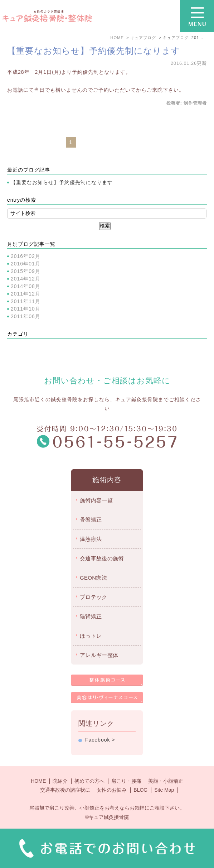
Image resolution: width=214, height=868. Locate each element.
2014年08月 (26, 286)
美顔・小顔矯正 (166, 781)
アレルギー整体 (99, 655)
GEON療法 (93, 578)
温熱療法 (91, 539)
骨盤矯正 (91, 520)
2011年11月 (26, 301)
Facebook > (100, 740)
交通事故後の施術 (102, 558)
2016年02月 (26, 256)
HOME (38, 781)
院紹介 (60, 781)
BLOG (140, 790)
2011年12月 (26, 294)
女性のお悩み (112, 790)
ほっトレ (91, 636)
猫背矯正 (91, 616)
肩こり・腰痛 (126, 781)
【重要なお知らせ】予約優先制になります (94, 51)
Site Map (164, 790)
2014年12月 (26, 279)
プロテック (94, 597)
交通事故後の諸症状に (65, 790)
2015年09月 (26, 271)
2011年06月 (26, 316)
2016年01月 (26, 264)
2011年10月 (26, 309)
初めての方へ (89, 781)
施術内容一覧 (96, 500)
